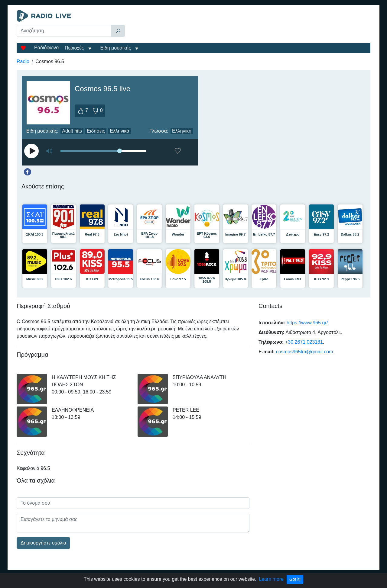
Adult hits (72, 131)
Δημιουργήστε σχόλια (43, 543)
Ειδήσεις (96, 131)
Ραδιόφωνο (46, 48)
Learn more (271, 579)
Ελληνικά (119, 131)
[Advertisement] (249, 25)
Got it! (295, 579)
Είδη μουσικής (116, 48)
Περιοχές (75, 48)
